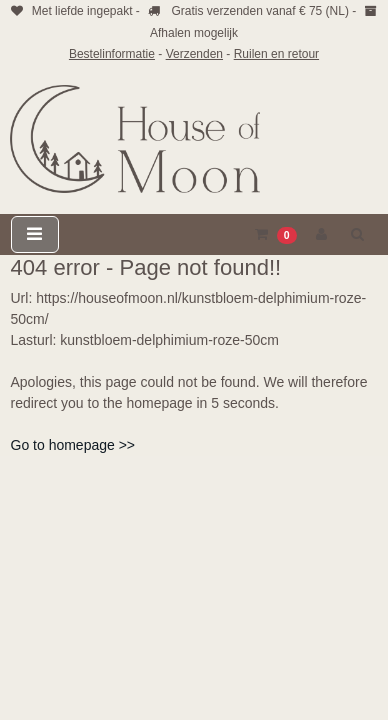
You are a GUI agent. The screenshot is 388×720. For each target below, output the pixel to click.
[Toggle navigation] (35, 234)
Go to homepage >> (73, 445)
